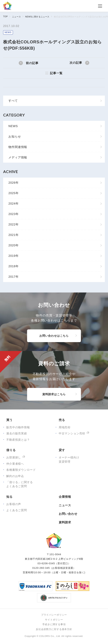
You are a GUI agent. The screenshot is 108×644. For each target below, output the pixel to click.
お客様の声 (14, 504)
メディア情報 (18, 157)
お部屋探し (14, 457)
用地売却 (65, 427)
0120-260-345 (41, 568)
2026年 (14, 183)
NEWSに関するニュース (37, 17)
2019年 (14, 256)
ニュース (16, 17)
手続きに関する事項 (54, 624)
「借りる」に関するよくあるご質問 (20, 484)
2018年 (14, 266)
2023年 (14, 214)
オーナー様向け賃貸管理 (69, 459)
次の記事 (76, 63)
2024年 (14, 204)
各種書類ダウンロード (21, 470)
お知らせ (15, 137)
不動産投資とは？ (18, 440)
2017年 (14, 277)
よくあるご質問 (17, 510)
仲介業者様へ (15, 464)
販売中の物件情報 (18, 427)
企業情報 (65, 497)
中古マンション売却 (72, 433)
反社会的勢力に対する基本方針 (54, 629)
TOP (5, 17)
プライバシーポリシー (54, 615)
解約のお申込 (15, 476)
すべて (13, 101)
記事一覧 (56, 73)
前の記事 (32, 63)
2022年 (14, 225)
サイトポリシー (54, 620)
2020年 (14, 245)
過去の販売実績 (17, 433)
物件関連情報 (18, 147)
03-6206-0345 (46, 563)
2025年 (14, 193)
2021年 (14, 235)
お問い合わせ (68, 514)
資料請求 (65, 522)
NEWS (8, 32)
